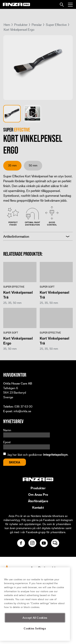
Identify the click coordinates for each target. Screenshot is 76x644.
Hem (7, 25)
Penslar (37, 25)
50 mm (33, 165)
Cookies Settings (35, 628)
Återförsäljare (38, 501)
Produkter (21, 25)
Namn (7, 430)
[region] (35, 604)
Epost (7, 442)
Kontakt (38, 507)
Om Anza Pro (38, 495)
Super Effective (56, 25)
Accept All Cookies (35, 618)
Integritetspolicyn (55, 454)
